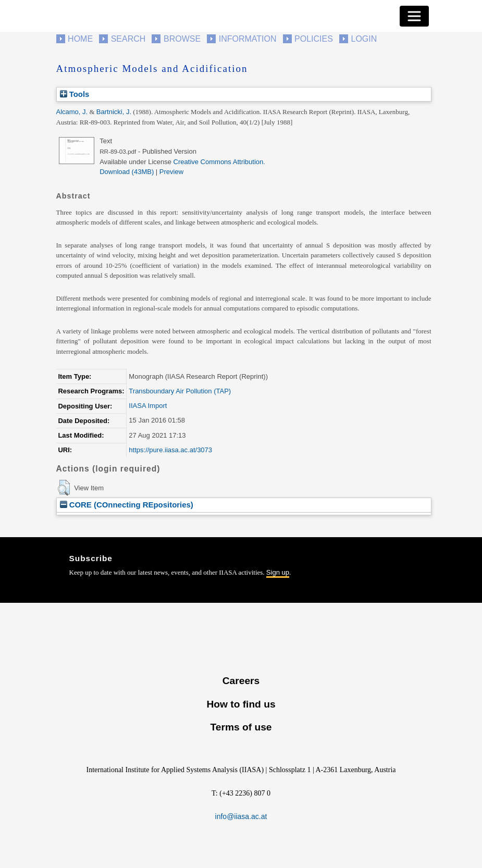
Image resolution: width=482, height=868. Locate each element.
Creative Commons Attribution (219, 162)
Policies (314, 39)
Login (364, 39)
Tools (75, 94)
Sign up (278, 572)
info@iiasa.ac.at (241, 816)
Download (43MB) (127, 172)
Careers (241, 681)
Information (248, 39)
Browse (182, 39)
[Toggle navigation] (414, 16)
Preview (171, 172)
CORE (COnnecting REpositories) (127, 505)
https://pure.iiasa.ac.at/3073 (170, 450)
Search (128, 39)
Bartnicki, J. (114, 112)
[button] (64, 488)
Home (80, 39)
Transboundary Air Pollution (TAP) (180, 391)
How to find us (241, 704)
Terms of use (241, 727)
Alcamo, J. (72, 112)
